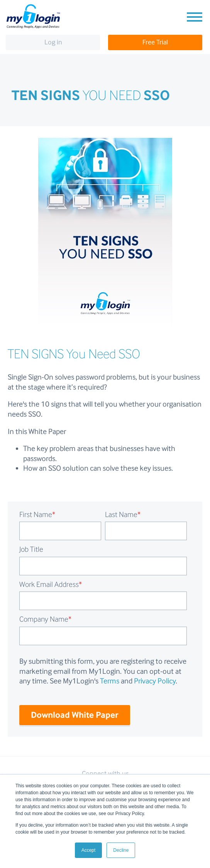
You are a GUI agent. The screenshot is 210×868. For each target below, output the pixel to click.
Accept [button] (89, 850)
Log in (53, 42)
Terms (110, 681)
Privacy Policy (155, 681)
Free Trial (155, 42)
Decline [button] (121, 850)
